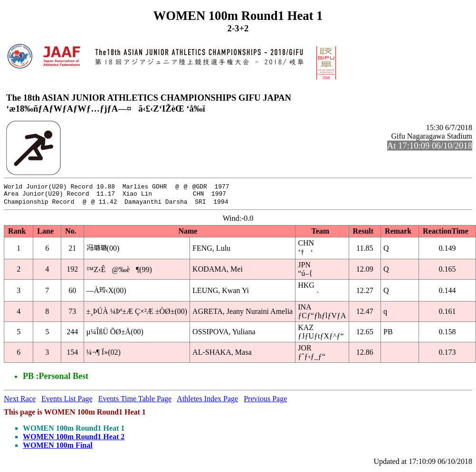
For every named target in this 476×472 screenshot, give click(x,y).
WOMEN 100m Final (58, 448)
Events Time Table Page (135, 401)
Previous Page (265, 401)
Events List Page (67, 401)
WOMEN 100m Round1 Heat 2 (74, 439)
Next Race (20, 401)
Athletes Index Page (207, 401)
